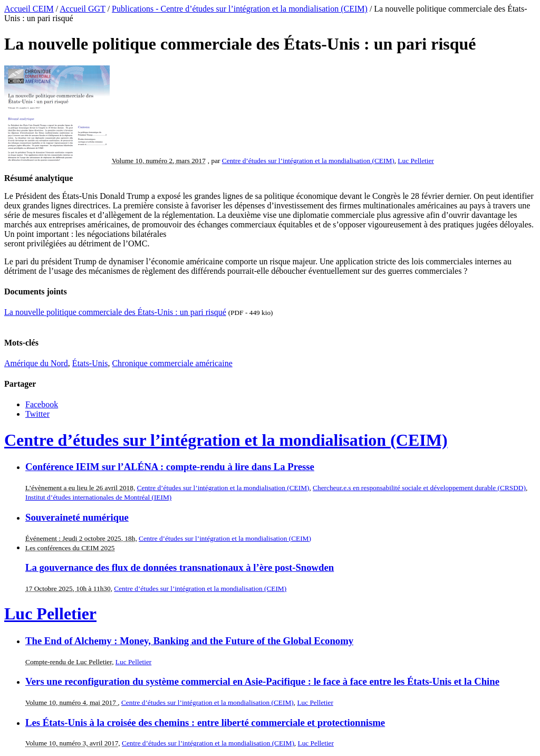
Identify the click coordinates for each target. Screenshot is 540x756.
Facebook (42, 404)
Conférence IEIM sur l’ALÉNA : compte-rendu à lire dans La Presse (170, 467)
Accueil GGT (82, 9)
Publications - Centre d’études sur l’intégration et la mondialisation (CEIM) (240, 9)
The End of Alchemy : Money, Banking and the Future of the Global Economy (189, 641)
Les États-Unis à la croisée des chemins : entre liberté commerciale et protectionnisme (205, 722)
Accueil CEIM (29, 9)
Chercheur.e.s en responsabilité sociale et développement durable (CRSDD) (419, 488)
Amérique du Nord (36, 363)
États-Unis (90, 363)
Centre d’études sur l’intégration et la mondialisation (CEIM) (308, 161)
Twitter (37, 414)
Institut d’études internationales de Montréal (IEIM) (98, 497)
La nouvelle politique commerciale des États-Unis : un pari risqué (115, 312)
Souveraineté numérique (77, 517)
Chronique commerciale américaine (172, 363)
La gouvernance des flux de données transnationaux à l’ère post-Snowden (180, 567)
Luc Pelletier (416, 161)
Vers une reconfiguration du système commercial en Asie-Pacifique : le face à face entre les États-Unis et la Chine (262, 681)
